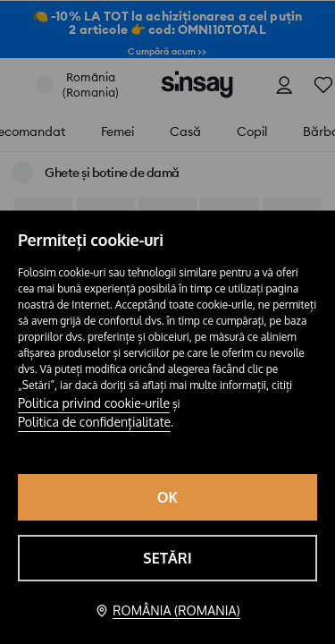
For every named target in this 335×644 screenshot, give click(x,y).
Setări (167, 558)
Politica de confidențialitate (94, 422)
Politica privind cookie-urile (94, 403)
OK (168, 497)
